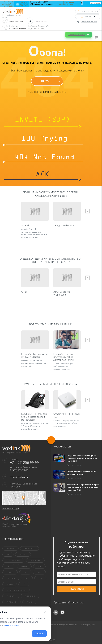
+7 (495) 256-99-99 (18, 28)
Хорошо (39, 634)
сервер (24, 566)
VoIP (39, 566)
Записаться (95, 3)
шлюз (10, 584)
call (9, 566)
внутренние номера (16, 590)
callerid (11, 578)
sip (8, 554)
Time (39, 572)
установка (35, 560)
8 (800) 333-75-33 (36, 28)
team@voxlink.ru (17, 21)
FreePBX (23, 554)
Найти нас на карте (11, 508)
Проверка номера (76, 35)
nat (27, 578)
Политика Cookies (12, 626)
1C (24, 584)
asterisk (11, 548)
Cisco (29, 602)
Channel (11, 596)
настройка (30, 548)
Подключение (13, 560)
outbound (12, 602)
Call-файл (30, 596)
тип (25, 572)
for (40, 578)
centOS (10, 572)
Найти (45, 81)
